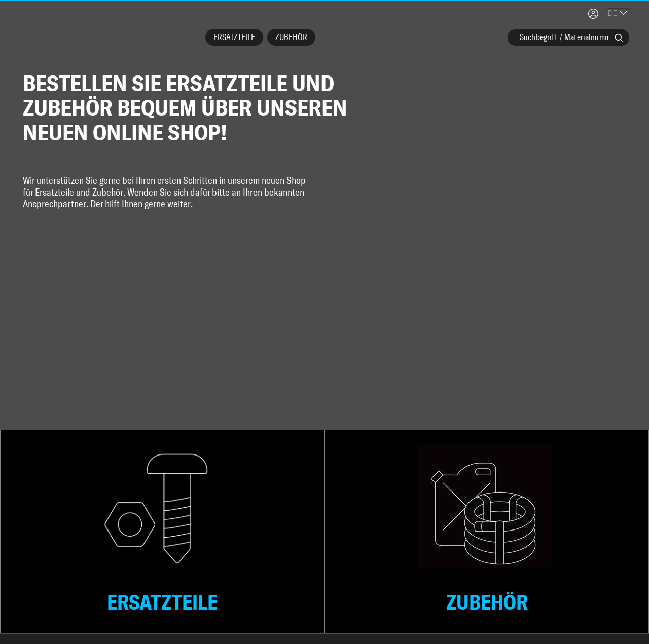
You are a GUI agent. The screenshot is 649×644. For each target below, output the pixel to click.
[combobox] (568, 43)
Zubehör (291, 37)
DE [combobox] (613, 13)
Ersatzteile (234, 37)
